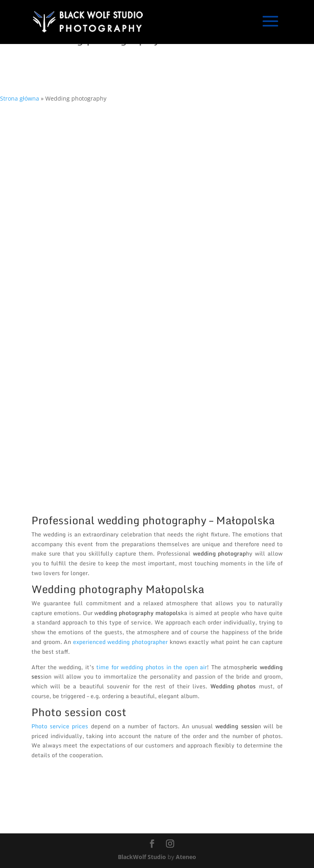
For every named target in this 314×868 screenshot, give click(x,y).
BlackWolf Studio (142, 857)
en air (199, 667)
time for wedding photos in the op (144, 667)
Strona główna (20, 98)
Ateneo (186, 857)
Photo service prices (61, 726)
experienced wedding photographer (120, 642)
